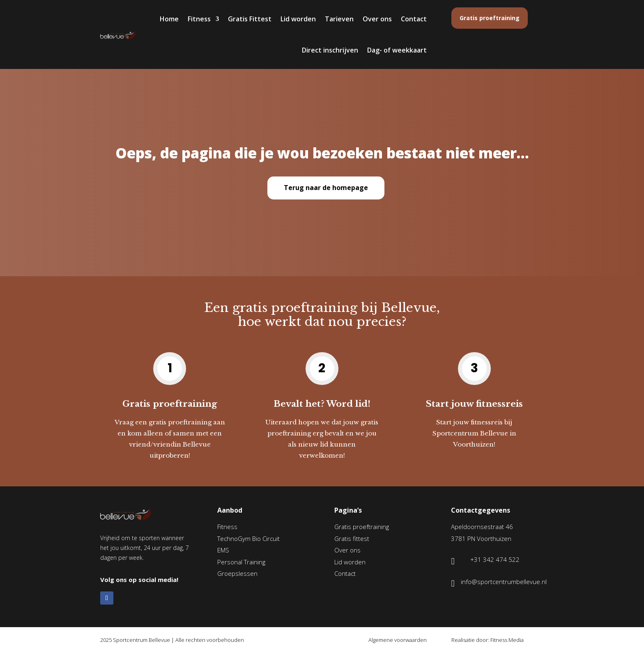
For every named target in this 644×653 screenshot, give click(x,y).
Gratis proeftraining (490, 18)
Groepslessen (237, 573)
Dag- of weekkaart (397, 50)
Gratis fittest (352, 538)
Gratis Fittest (250, 19)
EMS (223, 550)
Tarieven (339, 19)
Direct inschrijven (330, 50)
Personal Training (241, 562)
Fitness (199, 19)
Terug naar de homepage (326, 188)
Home (169, 19)
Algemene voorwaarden (398, 640)
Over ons (377, 19)
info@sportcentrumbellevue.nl (504, 582)
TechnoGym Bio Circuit (248, 538)
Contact (414, 19)
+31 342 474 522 (495, 559)
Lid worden (298, 19)
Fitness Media (507, 640)
